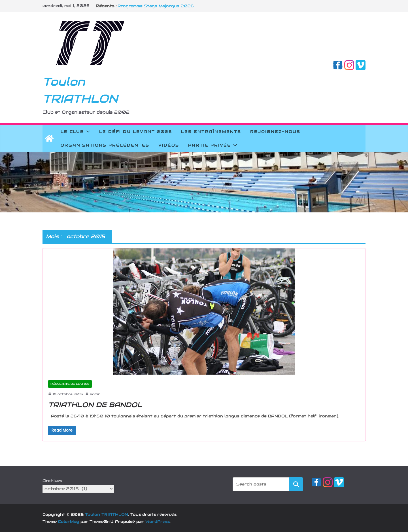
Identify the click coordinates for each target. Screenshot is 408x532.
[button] (87, 132)
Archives (52, 481)
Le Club (72, 132)
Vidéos (169, 145)
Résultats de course (70, 384)
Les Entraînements (211, 132)
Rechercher (296, 484)
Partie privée (210, 145)
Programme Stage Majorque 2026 (156, 6)
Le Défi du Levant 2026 (136, 132)
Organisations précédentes (105, 145)
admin (95, 394)
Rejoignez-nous (275, 132)
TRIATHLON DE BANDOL (95, 405)
